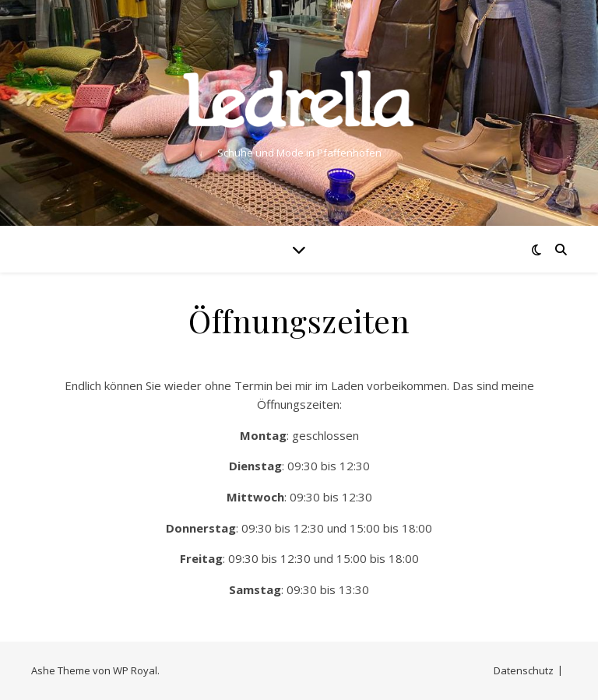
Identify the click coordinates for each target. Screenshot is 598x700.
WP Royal (135, 670)
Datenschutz (524, 670)
